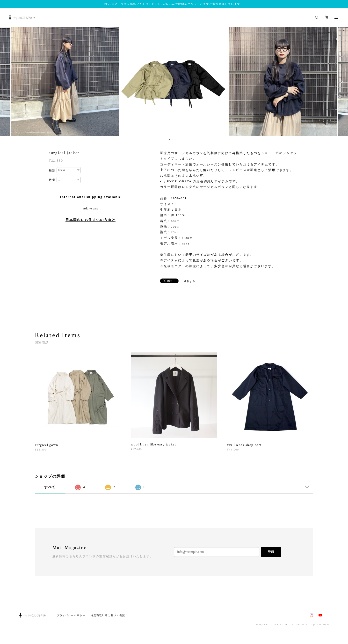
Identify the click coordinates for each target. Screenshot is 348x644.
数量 (52, 180)
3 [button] (176, 140)
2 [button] (173, 140)
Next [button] (341, 81)
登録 (271, 552)
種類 (52, 170)
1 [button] (170, 140)
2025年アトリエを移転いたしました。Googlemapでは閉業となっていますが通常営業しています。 (174, 4)
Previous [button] (7, 81)
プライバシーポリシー (71, 615)
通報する (190, 281)
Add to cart (90, 208)
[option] (174, 81)
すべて (50, 487)
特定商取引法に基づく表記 (108, 615)
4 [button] (179, 140)
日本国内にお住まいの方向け (91, 220)
